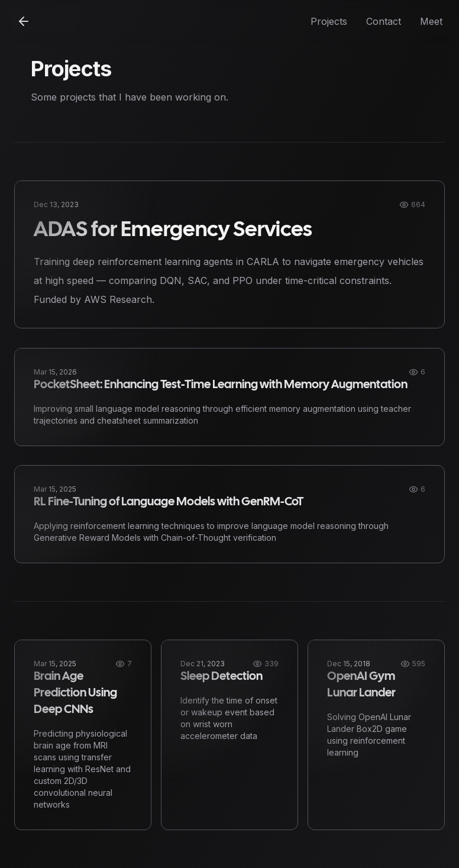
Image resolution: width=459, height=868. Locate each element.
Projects (329, 21)
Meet (431, 21)
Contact (384, 21)
